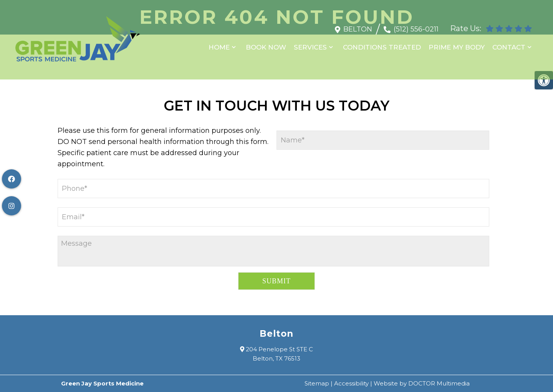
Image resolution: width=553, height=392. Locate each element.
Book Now (266, 43)
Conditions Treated (382, 43)
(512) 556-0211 (416, 25)
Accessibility (351, 383)
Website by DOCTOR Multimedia (422, 383)
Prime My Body (457, 43)
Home (219, 43)
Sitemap (317, 383)
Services (310, 43)
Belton (358, 25)
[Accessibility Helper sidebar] (544, 80)
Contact (509, 43)
